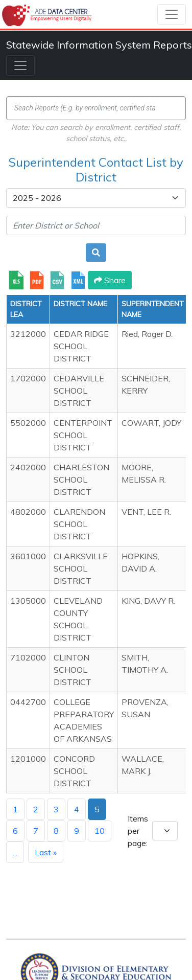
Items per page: (138, 831)
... (15, 852)
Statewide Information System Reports (99, 45)
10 (100, 831)
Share (110, 280)
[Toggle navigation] (172, 14)
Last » (46, 852)
